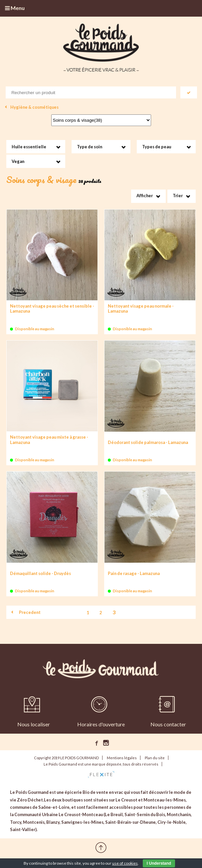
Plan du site (155, 758)
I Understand (159, 863)
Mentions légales (122, 758)
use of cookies (125, 863)
